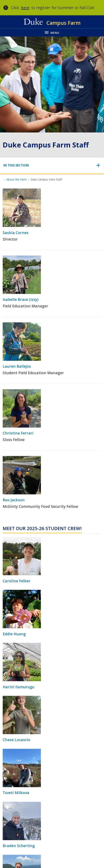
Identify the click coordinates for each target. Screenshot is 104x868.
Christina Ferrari (18, 433)
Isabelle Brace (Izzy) (21, 299)
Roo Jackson (14, 500)
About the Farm (17, 179)
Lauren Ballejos (17, 366)
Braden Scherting (19, 846)
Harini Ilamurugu (19, 687)
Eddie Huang (14, 634)
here (25, 8)
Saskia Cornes (16, 233)
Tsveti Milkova (16, 793)
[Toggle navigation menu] (52, 32)
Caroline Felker (17, 581)
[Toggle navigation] (52, 165)
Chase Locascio (16, 740)
